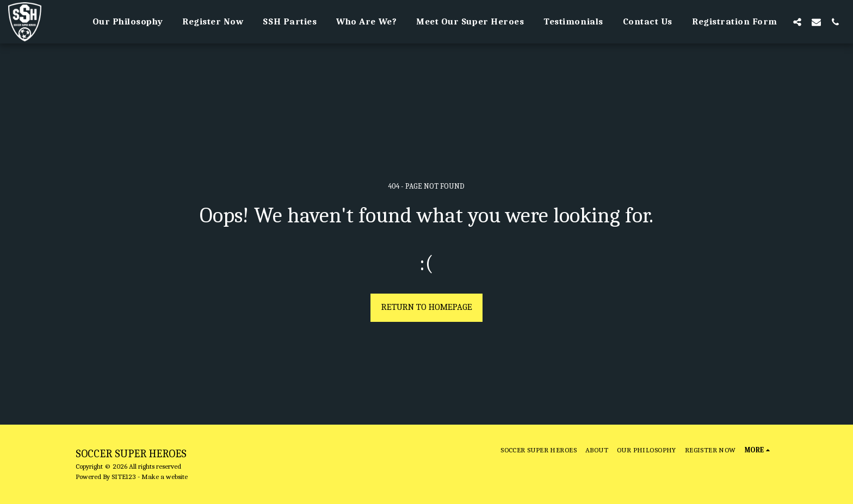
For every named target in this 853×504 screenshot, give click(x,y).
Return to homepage (427, 307)
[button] (797, 22)
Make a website (165, 477)
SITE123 (124, 477)
